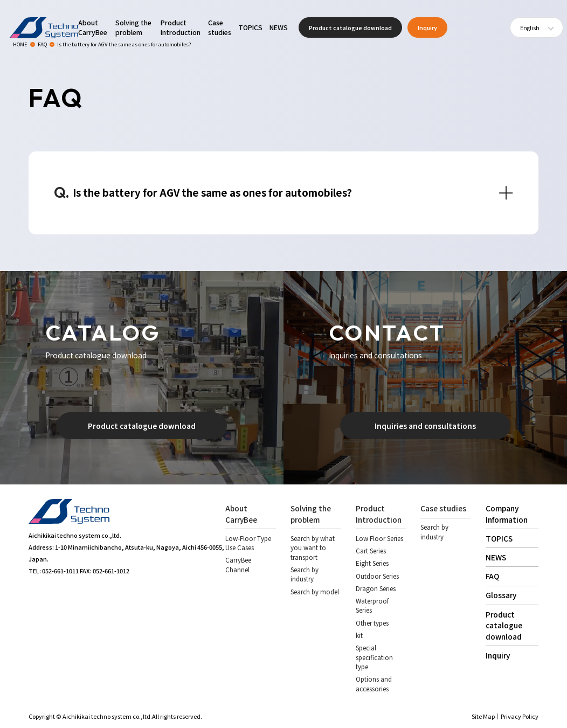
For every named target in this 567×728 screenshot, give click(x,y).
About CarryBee (93, 27)
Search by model (315, 592)
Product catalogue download (350, 28)
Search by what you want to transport (313, 548)
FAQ (492, 576)
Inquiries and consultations (425, 426)
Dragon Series (376, 588)
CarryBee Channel (238, 564)
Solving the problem (133, 27)
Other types (372, 623)
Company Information (507, 514)
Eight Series (372, 563)
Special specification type (374, 657)
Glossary (501, 595)
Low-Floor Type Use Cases (248, 543)
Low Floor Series (379, 538)
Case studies (220, 27)
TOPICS (250, 27)
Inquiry (427, 28)
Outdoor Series (377, 576)
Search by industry (305, 574)
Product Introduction (181, 27)
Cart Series (371, 551)
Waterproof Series (372, 605)
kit (359, 635)
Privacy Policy (520, 716)
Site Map (483, 716)
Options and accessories (374, 684)
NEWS (279, 27)
